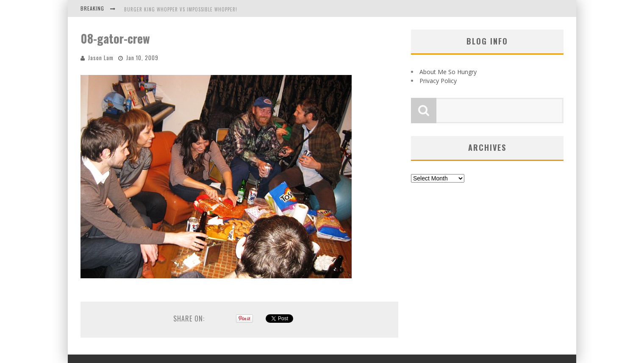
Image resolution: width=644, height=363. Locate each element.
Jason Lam (101, 58)
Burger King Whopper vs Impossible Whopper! (181, 9)
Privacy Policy (438, 81)
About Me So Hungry (448, 72)
